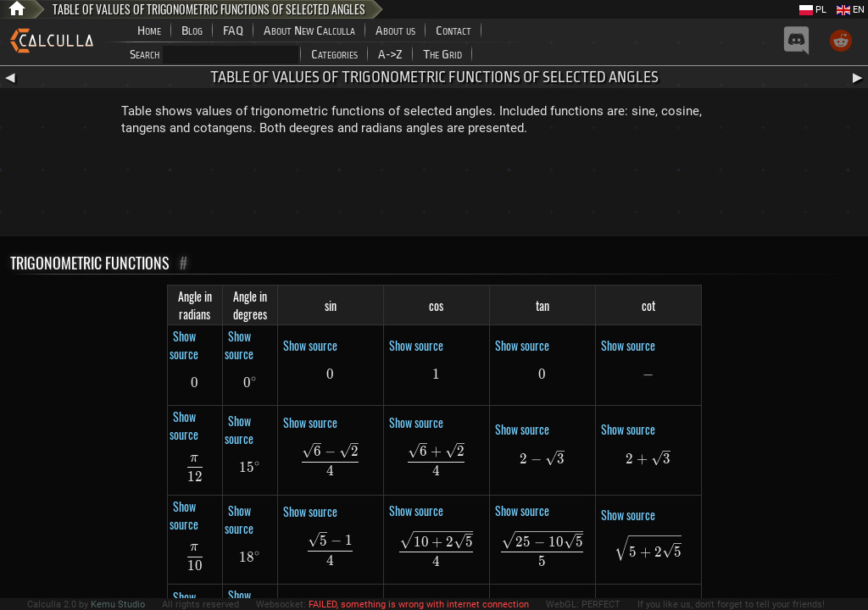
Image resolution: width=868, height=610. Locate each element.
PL (813, 10)
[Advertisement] (434, 190)
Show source (184, 345)
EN (851, 10)
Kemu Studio (118, 604)
